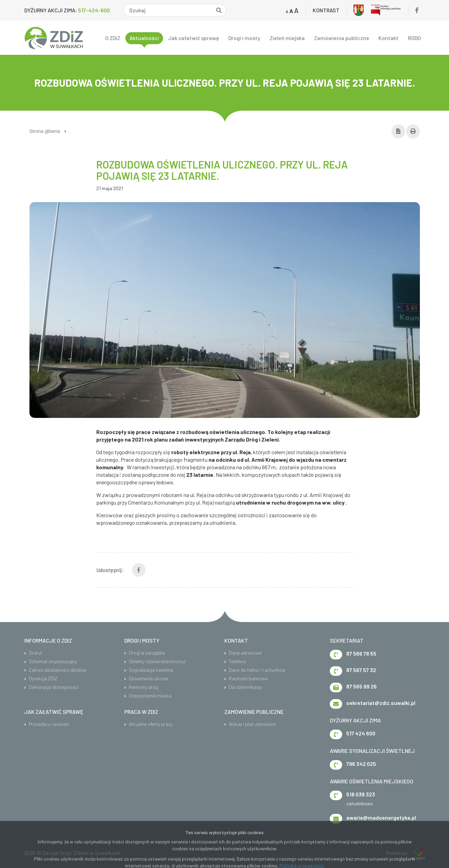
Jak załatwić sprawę (194, 38)
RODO (414, 38)
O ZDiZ (113, 38)
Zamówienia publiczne (342, 38)
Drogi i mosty (244, 38)
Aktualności (144, 38)
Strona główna (48, 131)
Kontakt (389, 38)
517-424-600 (94, 10)
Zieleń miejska (287, 38)
